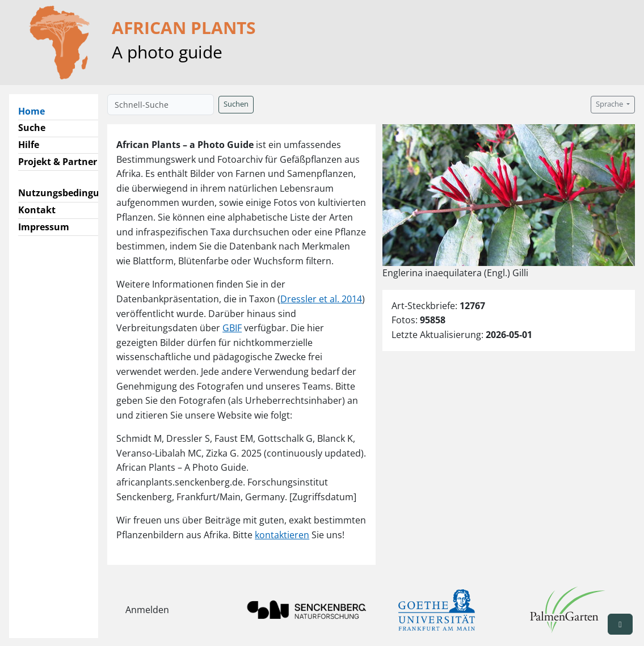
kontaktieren (282, 535)
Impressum (44, 227)
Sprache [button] (610, 104)
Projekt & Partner (58, 162)
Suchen (236, 104)
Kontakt (37, 210)
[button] (620, 624)
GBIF (232, 328)
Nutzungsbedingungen (70, 193)
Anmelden (147, 610)
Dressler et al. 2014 (321, 299)
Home (36, 111)
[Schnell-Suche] (161, 105)
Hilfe (29, 145)
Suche (32, 128)
